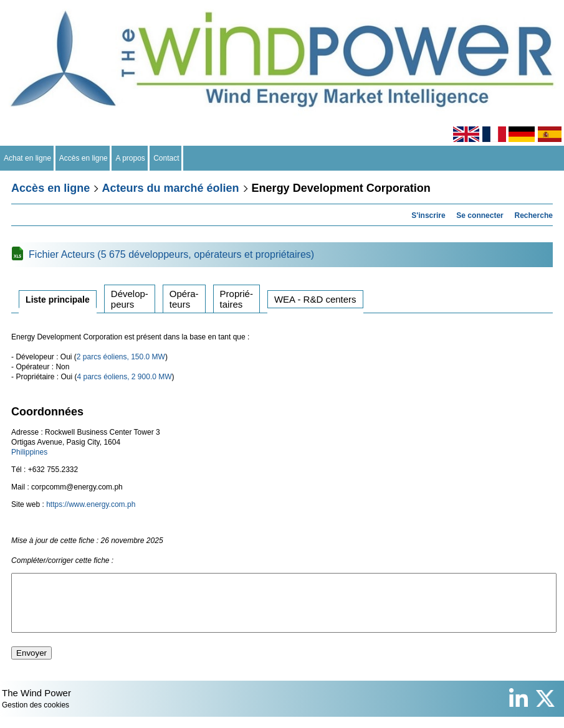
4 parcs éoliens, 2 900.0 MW (124, 377)
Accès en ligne (84, 158)
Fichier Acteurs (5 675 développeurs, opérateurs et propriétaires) (171, 254)
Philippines (29, 452)
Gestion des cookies (36, 716)
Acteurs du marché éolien (171, 188)
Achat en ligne (28, 158)
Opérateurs (184, 299)
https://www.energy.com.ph (91, 504)
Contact (167, 158)
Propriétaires (237, 299)
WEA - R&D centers (315, 299)
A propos (130, 158)
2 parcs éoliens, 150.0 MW (121, 357)
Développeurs (130, 299)
